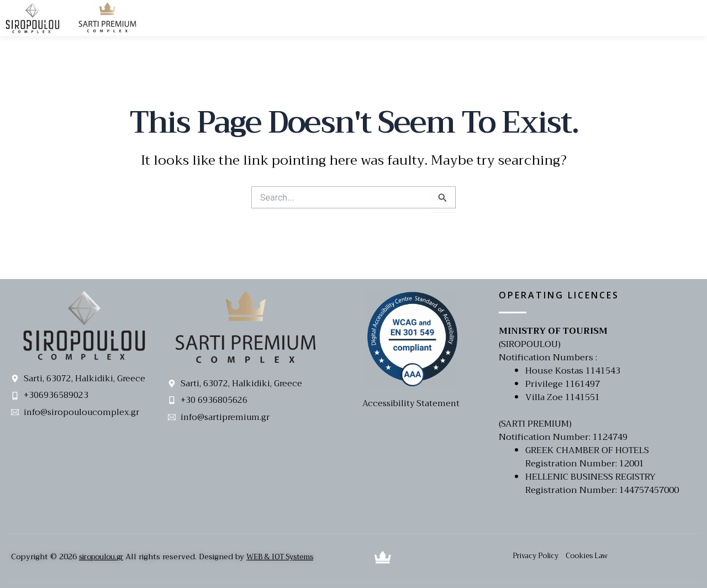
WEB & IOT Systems (290, 556)
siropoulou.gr (104, 556)
